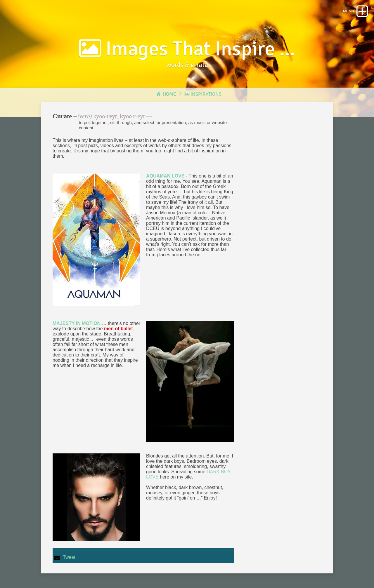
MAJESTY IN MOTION (77, 323)
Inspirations (203, 94)
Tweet (69, 557)
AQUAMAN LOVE (165, 176)
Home (166, 94)
